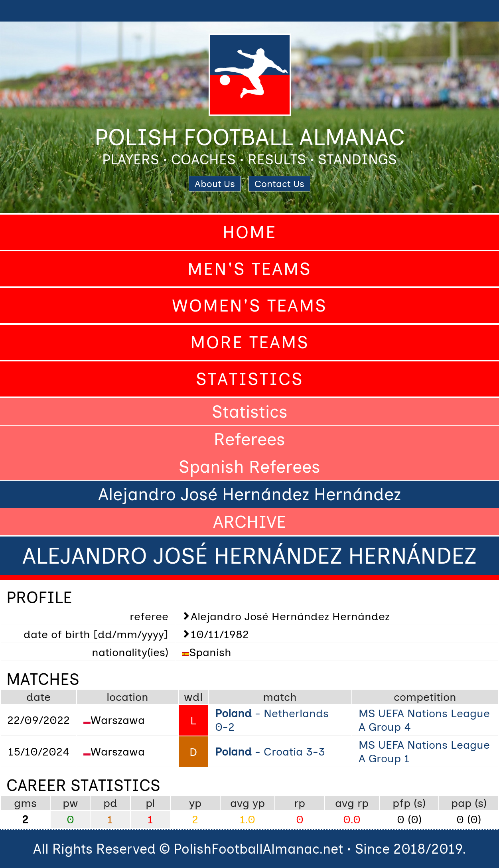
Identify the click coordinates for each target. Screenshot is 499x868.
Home (249, 232)
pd (110, 803)
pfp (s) (409, 803)
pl (150, 803)
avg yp (248, 803)
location (127, 697)
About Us (215, 184)
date (38, 697)
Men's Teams (249, 269)
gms (25, 803)
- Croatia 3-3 (270, 752)
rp (300, 803)
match (280, 697)
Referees (249, 439)
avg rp (352, 803)
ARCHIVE (249, 522)
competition (425, 697)
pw (70, 803)
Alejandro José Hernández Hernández (249, 494)
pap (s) (469, 803)
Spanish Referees (249, 467)
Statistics (250, 379)
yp (195, 803)
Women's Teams (249, 306)
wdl (193, 697)
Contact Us (279, 184)
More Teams (250, 342)
